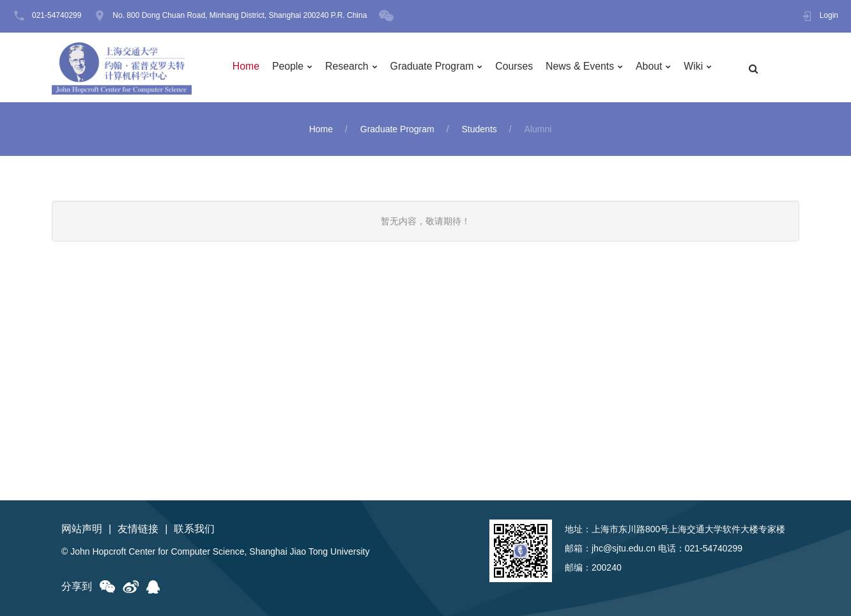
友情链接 (138, 529)
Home (247, 67)
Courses (518, 67)
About (654, 67)
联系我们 (194, 529)
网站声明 (82, 529)
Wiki (699, 67)
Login (829, 16)
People (289, 67)
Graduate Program (435, 67)
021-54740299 (57, 16)
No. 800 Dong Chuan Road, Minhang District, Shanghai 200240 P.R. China (240, 16)
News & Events (584, 67)
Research (349, 67)
